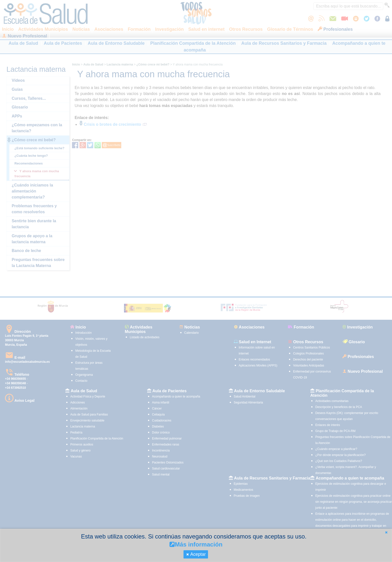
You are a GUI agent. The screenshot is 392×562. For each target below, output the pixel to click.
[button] (386, 532)
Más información (196, 544)
